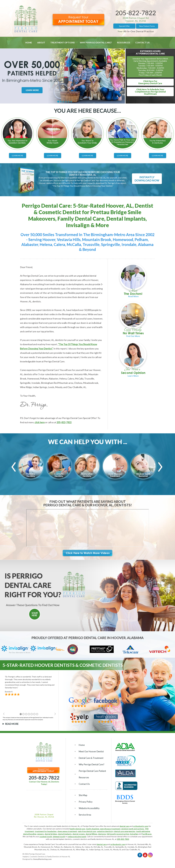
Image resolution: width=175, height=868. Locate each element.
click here (40, 422)
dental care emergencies (125, 831)
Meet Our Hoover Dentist (91, 751)
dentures (102, 834)
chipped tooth (59, 837)
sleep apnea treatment (67, 831)
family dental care (77, 829)
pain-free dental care (87, 831)
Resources (124, 43)
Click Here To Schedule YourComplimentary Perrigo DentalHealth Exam (150, 92)
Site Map (83, 795)
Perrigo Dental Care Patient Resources (92, 774)
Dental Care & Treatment (91, 758)
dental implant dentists (62, 839)
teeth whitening (143, 831)
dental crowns (79, 834)
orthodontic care (141, 826)
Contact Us (142, 43)
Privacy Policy (86, 802)
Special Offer (124, 26)
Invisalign (134, 834)
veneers (40, 834)
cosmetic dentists (80, 839)
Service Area (85, 815)
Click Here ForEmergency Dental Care (150, 82)
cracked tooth (46, 837)
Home (29, 43)
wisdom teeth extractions (133, 829)
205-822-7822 (136, 13)
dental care (125, 826)
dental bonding (30, 834)
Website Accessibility (89, 808)
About (41, 43)
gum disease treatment (110, 829)
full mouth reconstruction (118, 834)
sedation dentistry (105, 831)
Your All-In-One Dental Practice (136, 31)
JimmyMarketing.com (42, 859)
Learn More (18, 156)
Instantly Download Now (147, 179)
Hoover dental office (119, 837)
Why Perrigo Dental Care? (96, 43)
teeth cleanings (93, 829)
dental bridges (51, 834)
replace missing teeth (77, 837)
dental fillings (91, 834)
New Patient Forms (147, 26)
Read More (12, 724)
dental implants (65, 834)
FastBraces (147, 834)
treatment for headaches (46, 831)
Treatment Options (63, 43)
